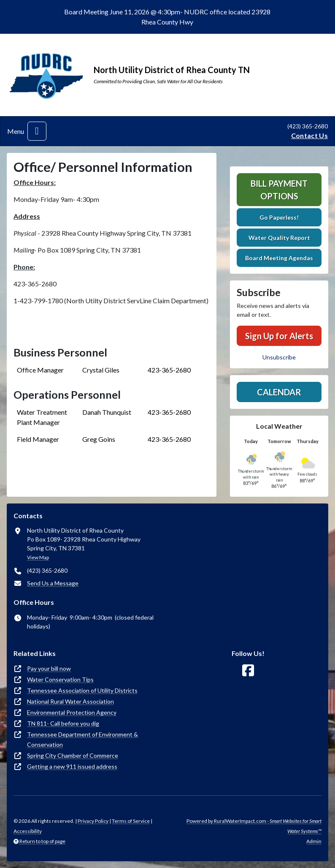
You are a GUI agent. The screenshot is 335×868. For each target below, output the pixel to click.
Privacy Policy (93, 821)
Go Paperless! (279, 217)
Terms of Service (131, 821)
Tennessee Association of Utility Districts (82, 690)
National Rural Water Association (70, 701)
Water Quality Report (279, 238)
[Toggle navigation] (37, 131)
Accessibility (28, 831)
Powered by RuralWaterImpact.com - (254, 826)
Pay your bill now (49, 668)
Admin (314, 841)
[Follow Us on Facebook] (248, 671)
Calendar (279, 392)
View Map (38, 557)
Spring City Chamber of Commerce (73, 755)
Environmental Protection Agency (72, 712)
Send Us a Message (53, 583)
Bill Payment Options (279, 190)
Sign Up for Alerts (279, 336)
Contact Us (309, 135)
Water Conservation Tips (60, 679)
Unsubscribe (279, 357)
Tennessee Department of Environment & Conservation (82, 739)
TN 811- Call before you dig (63, 723)
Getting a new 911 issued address (72, 766)
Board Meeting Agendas (279, 258)
